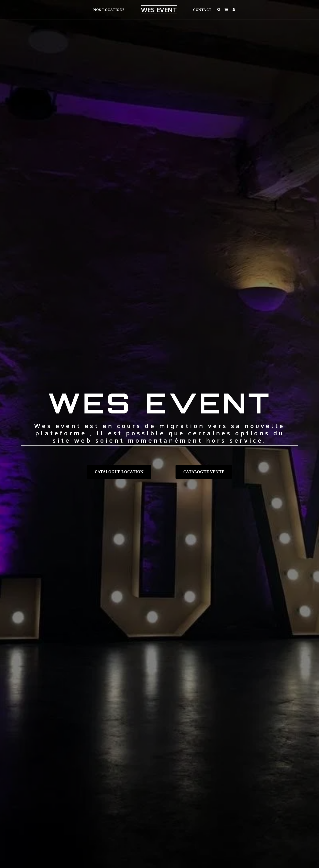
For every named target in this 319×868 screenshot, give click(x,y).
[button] (219, 9)
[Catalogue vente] (204, 472)
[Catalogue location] (119, 472)
